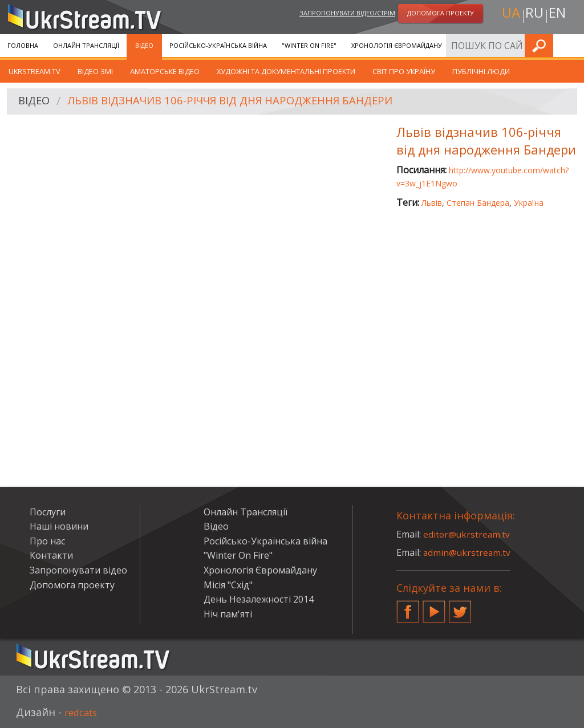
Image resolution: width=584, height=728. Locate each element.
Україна (529, 203)
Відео (144, 45)
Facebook (408, 607)
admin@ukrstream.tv (468, 552)
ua (508, 15)
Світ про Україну (404, 71)
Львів (432, 203)
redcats (83, 712)
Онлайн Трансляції (86, 45)
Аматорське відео (165, 71)
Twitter (460, 607)
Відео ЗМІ (95, 71)
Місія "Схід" (228, 585)
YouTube (434, 607)
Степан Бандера (478, 203)
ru (534, 15)
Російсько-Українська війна (218, 45)
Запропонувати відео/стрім (347, 13)
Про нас (47, 541)
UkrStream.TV (35, 71)
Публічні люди (481, 71)
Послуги (472, 45)
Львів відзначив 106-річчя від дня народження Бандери (245, 102)
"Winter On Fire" (309, 45)
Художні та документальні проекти (286, 71)
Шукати (572, 45)
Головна (23, 45)
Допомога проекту (72, 585)
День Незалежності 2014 (259, 599)
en (559, 15)
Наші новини (59, 526)
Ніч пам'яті (228, 614)
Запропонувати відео (78, 570)
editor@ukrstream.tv (467, 534)
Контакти (51, 555)
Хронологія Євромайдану (397, 45)
